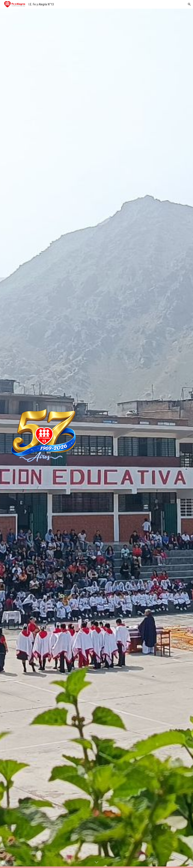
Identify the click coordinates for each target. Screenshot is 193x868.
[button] (189, 4)
